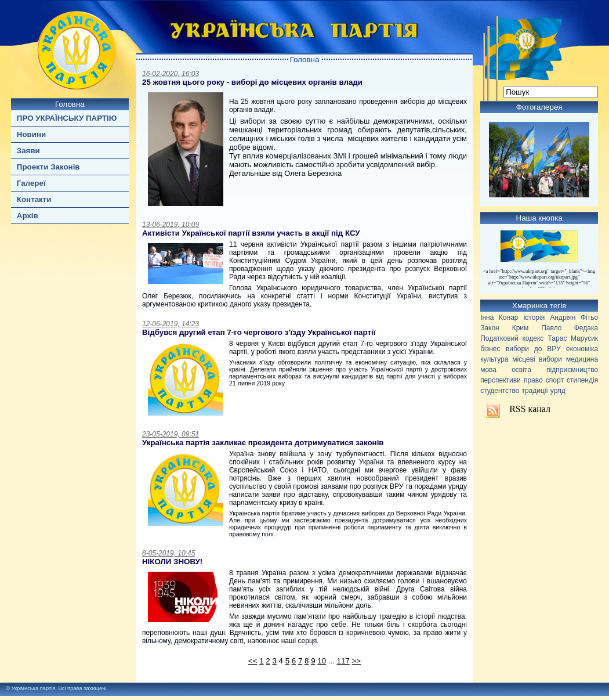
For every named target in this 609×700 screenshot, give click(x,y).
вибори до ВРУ (533, 349)
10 (322, 661)
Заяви (28, 151)
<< (253, 661)
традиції (534, 391)
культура (494, 359)
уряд (558, 391)
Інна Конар (499, 317)
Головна (70, 104)
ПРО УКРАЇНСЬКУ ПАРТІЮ (67, 118)
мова (488, 370)
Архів (28, 216)
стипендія (582, 380)
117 (343, 661)
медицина (582, 359)
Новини (31, 134)
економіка (582, 349)
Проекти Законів (48, 167)
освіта (521, 370)
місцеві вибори (537, 359)
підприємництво (572, 370)
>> (357, 661)
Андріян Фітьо (574, 317)
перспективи (501, 380)
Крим (521, 328)
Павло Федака (570, 328)
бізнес (490, 349)
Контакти (34, 199)
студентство (500, 391)
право (533, 380)
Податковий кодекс (512, 338)
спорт (555, 380)
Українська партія (33, 688)
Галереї (31, 183)
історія (534, 317)
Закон (490, 328)
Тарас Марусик (573, 338)
